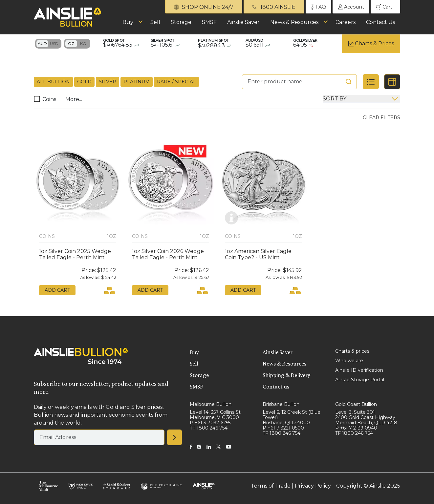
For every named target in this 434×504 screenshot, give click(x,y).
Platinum (137, 82)
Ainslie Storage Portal (360, 380)
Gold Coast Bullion (356, 404)
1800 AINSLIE (274, 7)
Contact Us (380, 22)
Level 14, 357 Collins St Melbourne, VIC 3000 (215, 415)
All (53, 82)
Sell (155, 22)
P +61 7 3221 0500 (283, 428)
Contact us (276, 387)
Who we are (349, 361)
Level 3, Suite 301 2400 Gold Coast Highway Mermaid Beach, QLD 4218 (366, 417)
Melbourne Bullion (211, 404)
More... (74, 99)
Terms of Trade (271, 486)
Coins (47, 99)
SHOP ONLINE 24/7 (204, 7)
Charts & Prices (374, 43)
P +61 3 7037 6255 (210, 423)
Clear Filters (381, 117)
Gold (84, 82)
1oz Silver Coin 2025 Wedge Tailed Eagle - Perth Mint (75, 254)
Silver (108, 82)
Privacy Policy (313, 486)
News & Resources (294, 22)
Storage (181, 22)
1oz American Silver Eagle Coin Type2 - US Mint (258, 254)
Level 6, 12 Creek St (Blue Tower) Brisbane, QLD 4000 (292, 417)
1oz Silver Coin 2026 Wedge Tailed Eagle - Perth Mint (168, 254)
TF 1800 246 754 (209, 428)
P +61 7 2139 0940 (356, 428)
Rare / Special (176, 82)
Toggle (48, 44)
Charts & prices (352, 351)
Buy (128, 22)
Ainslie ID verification (359, 370)
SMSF (209, 22)
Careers (346, 22)
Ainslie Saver (243, 22)
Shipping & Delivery (286, 375)
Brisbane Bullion (281, 404)
